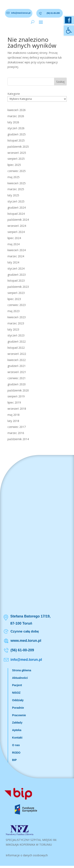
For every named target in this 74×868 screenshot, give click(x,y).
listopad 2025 (16, 140)
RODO (16, 753)
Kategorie (14, 94)
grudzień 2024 (17, 208)
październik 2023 (18, 287)
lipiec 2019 (14, 402)
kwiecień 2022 (17, 360)
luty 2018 (13, 421)
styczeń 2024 (16, 268)
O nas (16, 745)
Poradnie (18, 708)
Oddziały (18, 700)
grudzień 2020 (17, 384)
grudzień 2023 (17, 275)
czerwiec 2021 (17, 378)
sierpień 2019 (16, 396)
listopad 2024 (16, 214)
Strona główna (22, 670)
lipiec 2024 (14, 238)
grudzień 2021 (17, 366)
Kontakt (17, 738)
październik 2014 (18, 439)
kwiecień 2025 (17, 183)
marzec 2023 (16, 323)
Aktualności (20, 678)
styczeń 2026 (16, 128)
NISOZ (16, 693)
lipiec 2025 (14, 165)
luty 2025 (13, 195)
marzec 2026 (16, 116)
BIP (14, 760)
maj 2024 (14, 244)
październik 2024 (18, 220)
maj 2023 (14, 311)
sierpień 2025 (16, 159)
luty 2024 (13, 262)
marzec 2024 (16, 256)
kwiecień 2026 (17, 110)
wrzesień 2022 (17, 354)
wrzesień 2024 (17, 226)
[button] (69, 30)
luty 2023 (13, 329)
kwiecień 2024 (17, 250)
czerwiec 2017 (17, 427)
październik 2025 (18, 147)
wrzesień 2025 (17, 153)
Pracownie (19, 715)
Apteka (17, 730)
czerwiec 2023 (17, 305)
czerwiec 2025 (17, 171)
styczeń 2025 (16, 201)
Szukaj (60, 82)
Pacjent (17, 685)
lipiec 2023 (14, 299)
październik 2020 (18, 390)
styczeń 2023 (16, 335)
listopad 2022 (16, 348)
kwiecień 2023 (17, 317)
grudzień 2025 (17, 134)
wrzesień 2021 (17, 372)
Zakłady (17, 723)
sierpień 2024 (16, 232)
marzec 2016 (16, 433)
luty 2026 (13, 122)
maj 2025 (14, 177)
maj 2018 (14, 415)
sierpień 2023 (16, 293)
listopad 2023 (16, 281)
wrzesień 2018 (17, 409)
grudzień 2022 (17, 341)
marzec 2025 (16, 189)
